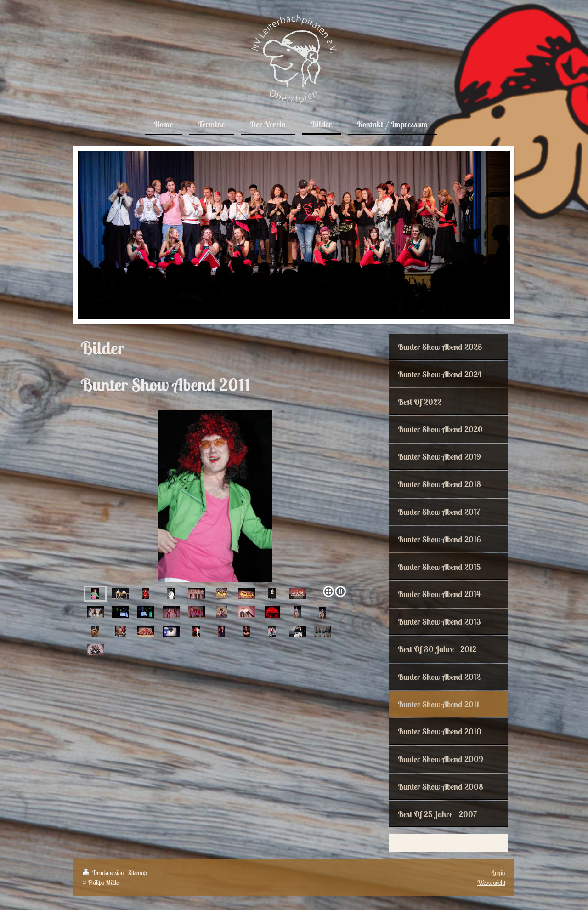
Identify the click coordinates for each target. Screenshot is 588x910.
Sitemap (138, 873)
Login (499, 873)
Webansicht (491, 882)
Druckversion (104, 873)
